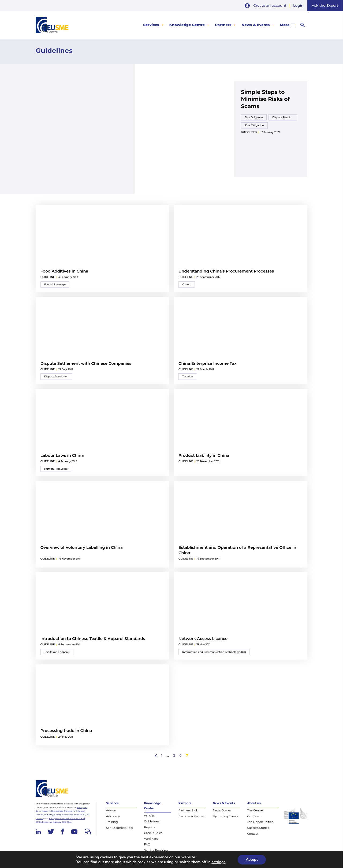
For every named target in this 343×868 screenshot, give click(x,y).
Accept (252, 860)
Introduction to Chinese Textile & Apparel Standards (93, 639)
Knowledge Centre (187, 25)
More (285, 25)
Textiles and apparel (57, 652)
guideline (48, 277)
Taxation (188, 376)
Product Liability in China (204, 455)
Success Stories (258, 828)
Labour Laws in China (62, 455)
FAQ (147, 845)
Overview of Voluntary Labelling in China (82, 547)
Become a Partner (191, 816)
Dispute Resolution (284, 117)
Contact (253, 834)
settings (218, 862)
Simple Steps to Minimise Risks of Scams (265, 99)
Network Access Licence (203, 639)
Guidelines (249, 132)
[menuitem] (154, 25)
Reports (150, 827)
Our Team (254, 816)
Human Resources (56, 469)
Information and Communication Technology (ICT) (214, 652)
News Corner (222, 810)
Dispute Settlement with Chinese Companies (86, 363)
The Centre (255, 810)
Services (151, 25)
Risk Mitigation (254, 125)
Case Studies (153, 833)
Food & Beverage (55, 284)
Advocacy (113, 816)
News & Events (256, 25)
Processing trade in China (66, 731)
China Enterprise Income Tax (208, 363)
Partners (223, 25)
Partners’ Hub (188, 810)
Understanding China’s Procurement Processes (226, 271)
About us (254, 803)
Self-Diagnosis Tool (120, 828)
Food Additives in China (64, 271)
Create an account (270, 5)
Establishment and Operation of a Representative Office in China (237, 550)
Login (298, 5)
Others (187, 284)
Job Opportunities (260, 822)
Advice (111, 810)
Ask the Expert (325, 5)
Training (112, 822)
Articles (150, 816)
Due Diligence (254, 117)
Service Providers (156, 850)
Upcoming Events (226, 816)
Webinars (151, 839)
